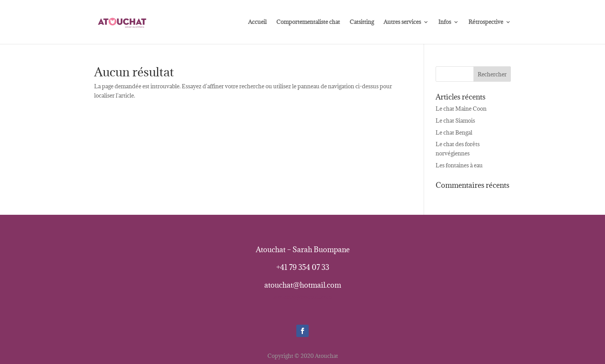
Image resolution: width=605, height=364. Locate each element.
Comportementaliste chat (308, 22)
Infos (445, 22)
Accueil (257, 22)
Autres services (402, 22)
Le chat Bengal (454, 132)
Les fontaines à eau (459, 165)
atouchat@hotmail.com (302, 297)
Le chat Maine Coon (461, 109)
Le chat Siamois (455, 120)
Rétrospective (486, 22)
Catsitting (362, 22)
